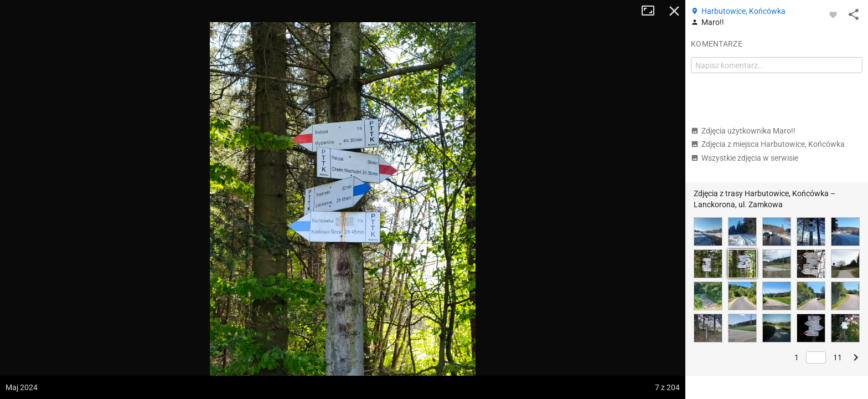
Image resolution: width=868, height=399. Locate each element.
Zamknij (674, 11)
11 (838, 357)
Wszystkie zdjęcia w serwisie (745, 158)
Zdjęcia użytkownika (743, 131)
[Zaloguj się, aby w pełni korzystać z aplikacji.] (833, 14)
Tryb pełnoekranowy (652, 11)
